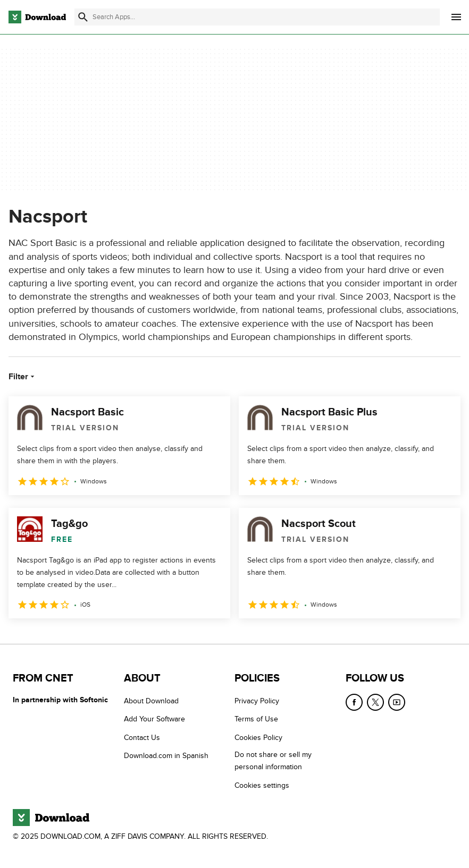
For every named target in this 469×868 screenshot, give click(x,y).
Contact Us (142, 738)
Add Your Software (154, 719)
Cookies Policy (258, 738)
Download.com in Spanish (166, 756)
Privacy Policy (257, 701)
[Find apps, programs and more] (257, 17)
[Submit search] (83, 17)
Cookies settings (262, 785)
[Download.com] (37, 17)
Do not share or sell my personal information (273, 761)
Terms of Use (256, 719)
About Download (151, 701)
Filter (23, 377)
